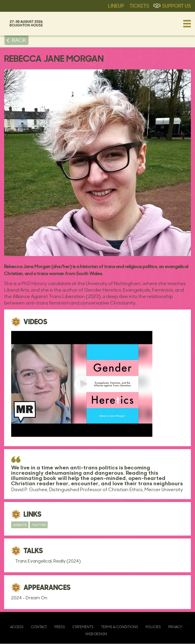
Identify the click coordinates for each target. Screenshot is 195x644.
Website (20, 525)
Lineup (116, 5)
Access (17, 627)
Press (60, 627)
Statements (83, 627)
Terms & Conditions (120, 627)
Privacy (175, 627)
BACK (19, 40)
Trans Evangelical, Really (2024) (48, 561)
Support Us (176, 5)
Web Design (96, 634)
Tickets (139, 5)
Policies (153, 627)
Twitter (39, 525)
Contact (39, 627)
